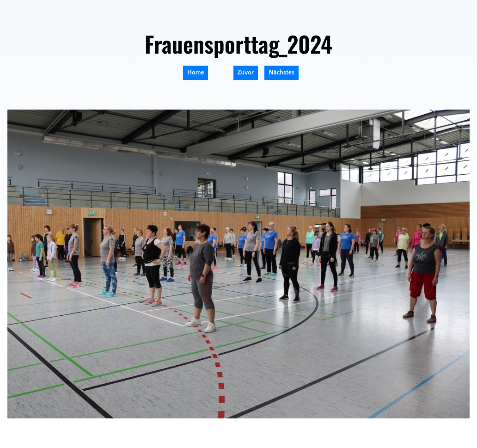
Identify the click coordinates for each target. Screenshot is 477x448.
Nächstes (281, 73)
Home (196, 73)
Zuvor (246, 73)
